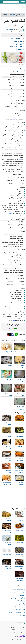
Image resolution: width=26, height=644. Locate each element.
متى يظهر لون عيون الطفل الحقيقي (16, 613)
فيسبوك (13, 335)
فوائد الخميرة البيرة (21, 604)
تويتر (9, 335)
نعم (15, 328)
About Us (23, 633)
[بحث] (18, 2)
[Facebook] (24, 624)
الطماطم (10, 214)
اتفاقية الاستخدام (22, 630)
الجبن (20, 159)
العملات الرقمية (22, 616)
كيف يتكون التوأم (21, 601)
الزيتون (12, 196)
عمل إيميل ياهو (22, 595)
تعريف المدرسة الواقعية (19, 592)
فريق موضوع (13, 633)
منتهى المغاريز (9, 29)
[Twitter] (21, 624)
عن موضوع (14, 627)
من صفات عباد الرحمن (20, 607)
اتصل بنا (24, 627)
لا (11, 328)
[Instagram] (18, 624)
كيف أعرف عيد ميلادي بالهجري (18, 598)
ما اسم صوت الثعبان (20, 610)
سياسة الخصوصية (12, 630)
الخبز (14, 321)
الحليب (14, 119)
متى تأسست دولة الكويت (19, 589)
